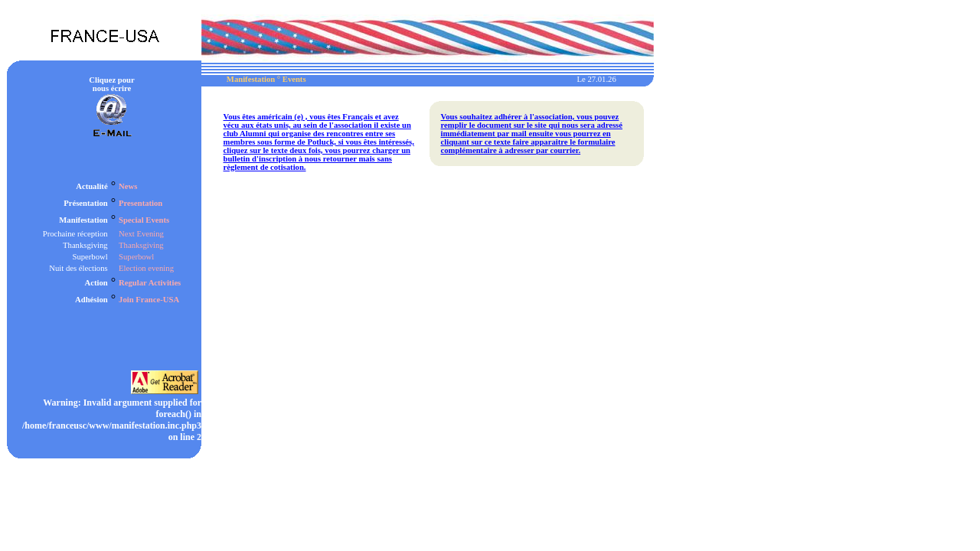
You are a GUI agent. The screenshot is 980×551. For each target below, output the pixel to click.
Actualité (91, 186)
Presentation (140, 203)
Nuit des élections (78, 268)
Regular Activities (150, 283)
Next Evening (141, 234)
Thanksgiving (85, 245)
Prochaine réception (75, 234)
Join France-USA (149, 300)
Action (96, 283)
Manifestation (83, 220)
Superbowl (90, 257)
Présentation (85, 203)
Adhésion (91, 300)
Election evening (146, 268)
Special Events (144, 220)
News (128, 186)
